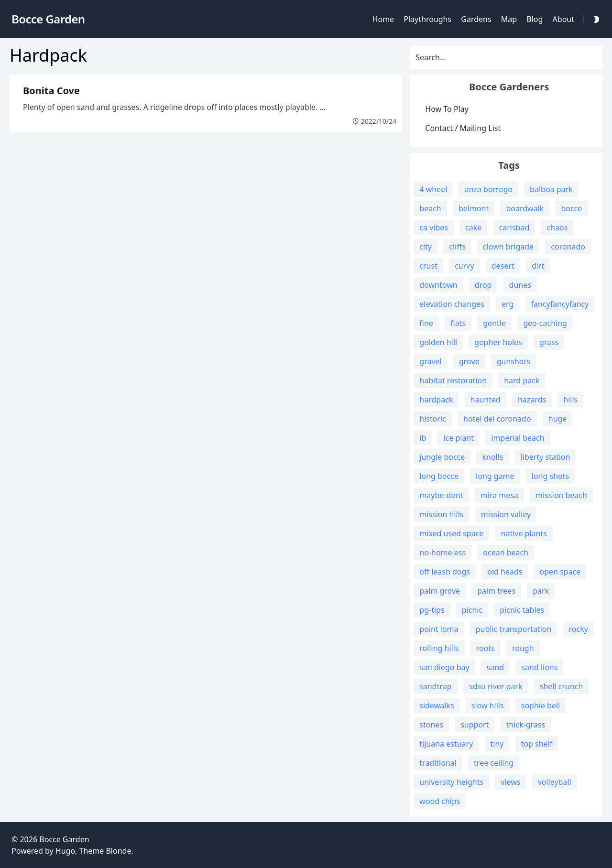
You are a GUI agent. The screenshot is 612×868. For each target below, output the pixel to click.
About (563, 19)
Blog (535, 19)
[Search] (506, 57)
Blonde (118, 851)
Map (509, 19)
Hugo (65, 851)
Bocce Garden (64, 839)
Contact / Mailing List (463, 128)
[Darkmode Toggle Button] (594, 19)
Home (383, 19)
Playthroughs (427, 19)
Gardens (476, 19)
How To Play (447, 109)
